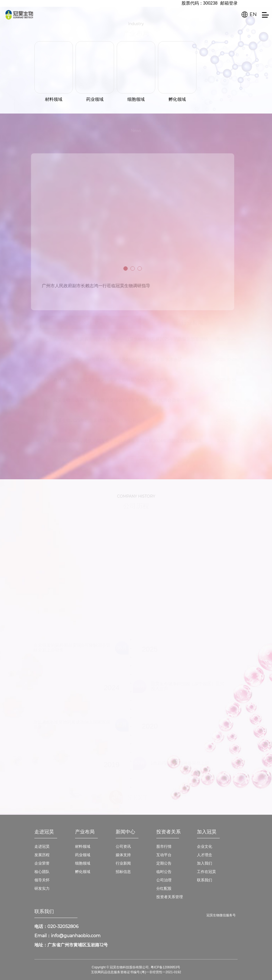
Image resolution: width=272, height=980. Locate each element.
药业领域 (83, 855)
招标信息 (123, 872)
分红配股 (164, 888)
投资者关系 (169, 832)
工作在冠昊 (206, 872)
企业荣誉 (42, 863)
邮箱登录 (229, 3)
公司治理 (164, 880)
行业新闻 (123, 863)
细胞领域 (83, 863)
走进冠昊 (44, 832)
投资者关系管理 (170, 897)
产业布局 (85, 832)
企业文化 (205, 846)
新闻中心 (125, 832)
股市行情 (164, 846)
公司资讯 (123, 846)
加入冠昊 (207, 832)
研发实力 (42, 888)
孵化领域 (83, 872)
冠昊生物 (19, 15)
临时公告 (164, 872)
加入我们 (205, 863)
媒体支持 (123, 855)
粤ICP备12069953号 (165, 967)
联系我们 (205, 880)
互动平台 (164, 855)
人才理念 (205, 855)
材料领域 (83, 846)
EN (253, 14)
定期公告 (164, 863)
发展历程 (42, 855)
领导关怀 (42, 880)
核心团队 (42, 872)
